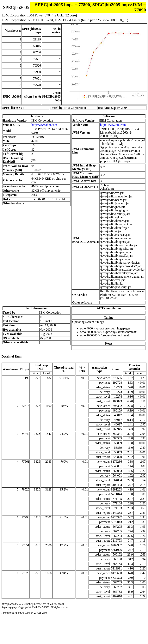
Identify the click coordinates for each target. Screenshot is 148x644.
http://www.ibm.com (44, 125)
